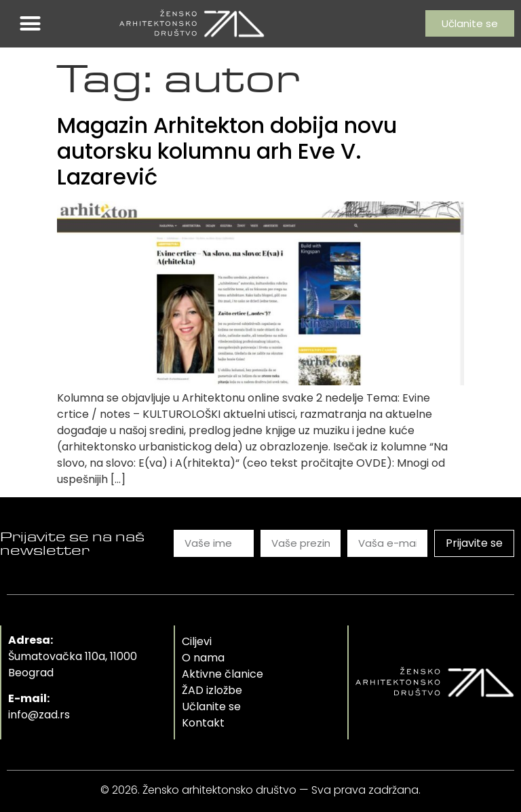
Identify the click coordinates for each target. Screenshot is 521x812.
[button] (31, 24)
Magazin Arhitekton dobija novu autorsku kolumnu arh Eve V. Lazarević (227, 151)
